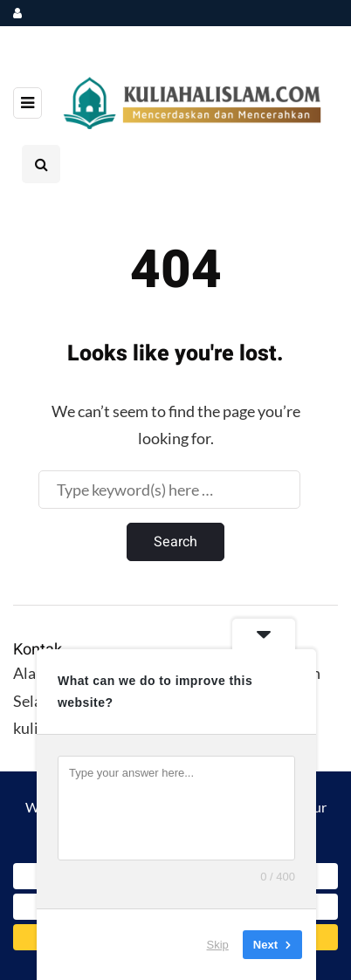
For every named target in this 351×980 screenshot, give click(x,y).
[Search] (169, 490)
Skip (218, 945)
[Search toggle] (41, 164)
